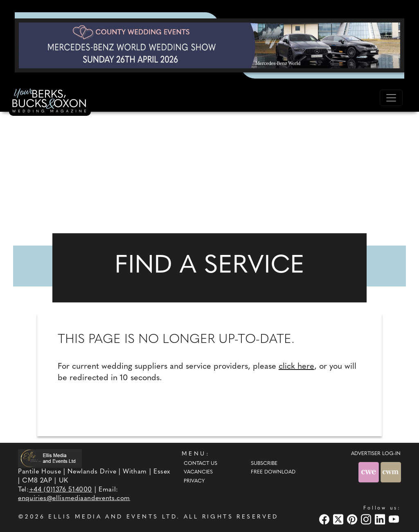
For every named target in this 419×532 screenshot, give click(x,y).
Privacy (194, 481)
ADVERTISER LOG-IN (376, 454)
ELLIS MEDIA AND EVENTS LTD (113, 517)
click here (296, 367)
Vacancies (198, 472)
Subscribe (264, 464)
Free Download (273, 472)
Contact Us (200, 464)
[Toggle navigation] (391, 98)
